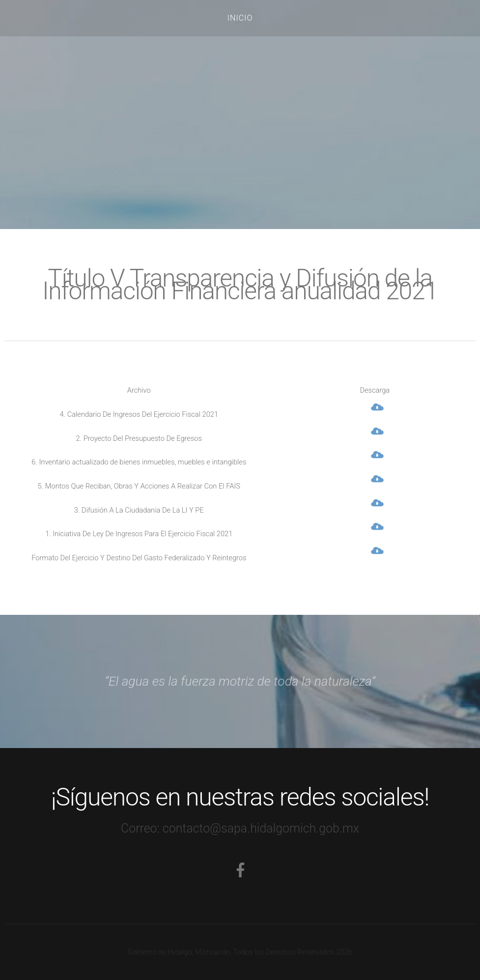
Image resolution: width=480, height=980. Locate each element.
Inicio (240, 18)
